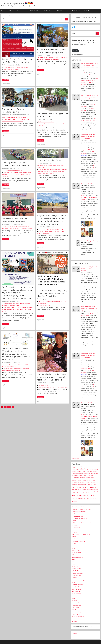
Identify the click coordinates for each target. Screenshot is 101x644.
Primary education (35, 11)
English (64, 301)
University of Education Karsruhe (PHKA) (13, 121)
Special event (25, 67)
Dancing (74, 537)
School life (11, 229)
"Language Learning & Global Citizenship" (14, 304)
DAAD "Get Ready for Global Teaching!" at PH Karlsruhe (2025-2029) (89, 308)
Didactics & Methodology (78, 541)
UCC (93, 167)
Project (4, 11)
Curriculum (75, 532)
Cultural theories (76, 530)
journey (46, 387)
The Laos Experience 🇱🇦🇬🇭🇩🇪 (17, 3)
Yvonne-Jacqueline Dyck (22, 115)
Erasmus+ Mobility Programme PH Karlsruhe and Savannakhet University (85, 476)
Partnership (23, 117)
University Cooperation (78, 617)
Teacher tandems (76, 594)
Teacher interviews (77, 591)
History (39, 303)
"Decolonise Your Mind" (44, 301)
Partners (12, 11)
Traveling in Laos (76, 614)
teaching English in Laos (83, 495)
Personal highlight (16, 67)
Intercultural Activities (58, 58)
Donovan (14, 642)
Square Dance (77, 493)
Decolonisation (42, 305)
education (86, 474)
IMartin (18, 65)
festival (86, 478)
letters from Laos (87, 489)
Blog (26, 11)
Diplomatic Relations (80, 474)
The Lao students (76, 603)
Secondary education (49, 11)
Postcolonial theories (77, 573)
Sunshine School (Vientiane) (85, 493)
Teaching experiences (20, 229)
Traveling (74, 610)
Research (87, 11)
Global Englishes (76, 550)
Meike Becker (20, 224)
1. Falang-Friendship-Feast (49, 160)
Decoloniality (6, 306)
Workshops (75, 621)
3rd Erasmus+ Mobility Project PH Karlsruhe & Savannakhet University (89, 269)
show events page (75, 258)
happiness (74, 480)
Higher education (77, 11)
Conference (75, 525)
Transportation (75, 607)
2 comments (41, 247)
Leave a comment (7, 83)
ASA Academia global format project (81, 523)
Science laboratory (91, 491)
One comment (41, 319)
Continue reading (6, 79)
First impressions (47, 229)
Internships (23, 227)
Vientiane (73, 500)
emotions (25, 173)
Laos (10, 67)
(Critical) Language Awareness (80, 518)
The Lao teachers (76, 605)
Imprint (75, 635)
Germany (55, 166)
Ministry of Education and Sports (60, 387)
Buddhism (74, 474)
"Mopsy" (73, 467)
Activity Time (86, 467)
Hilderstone (80, 480)
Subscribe (75, 51)
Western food (44, 126)
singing (96, 491)
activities (81, 467)
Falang (46, 124)
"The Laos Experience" (9, 227)
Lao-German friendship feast (11, 69)
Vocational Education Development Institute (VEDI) (86, 500)
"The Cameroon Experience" (79, 512)
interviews (41, 387)
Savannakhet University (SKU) (79, 580)
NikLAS (82, 195)
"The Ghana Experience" (78, 514)
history (48, 305)
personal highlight (84, 491)
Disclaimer (75, 633)
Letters (74, 564)
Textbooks (74, 601)
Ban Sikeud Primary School (83, 471)
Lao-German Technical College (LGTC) (14, 308)
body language (93, 471)
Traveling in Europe (77, 612)
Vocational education (64, 11)
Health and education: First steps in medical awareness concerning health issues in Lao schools (52, 377)
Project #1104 (84, 156)
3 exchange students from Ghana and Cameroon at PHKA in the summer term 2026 (89, 97)
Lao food (12, 119)
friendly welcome (42, 171)
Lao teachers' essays (85, 482)
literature (92, 489)
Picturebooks (75, 571)
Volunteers (29, 229)
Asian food (41, 124)
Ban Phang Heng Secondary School (13, 173)
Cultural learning (47, 58)
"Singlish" (77, 467)
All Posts (6, 67)
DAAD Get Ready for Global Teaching (81, 534)
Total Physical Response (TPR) (90, 498)
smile (73, 493)
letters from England (79, 489)
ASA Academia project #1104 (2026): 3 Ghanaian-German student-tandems (88, 136)
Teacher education (77, 589)
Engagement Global (86, 150)
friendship (41, 60)
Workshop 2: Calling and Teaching (89, 241)
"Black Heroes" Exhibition (87, 184)
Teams (19, 11)
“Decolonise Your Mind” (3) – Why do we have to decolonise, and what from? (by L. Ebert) (52, 293)
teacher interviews (94, 493)
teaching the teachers (78, 498)
